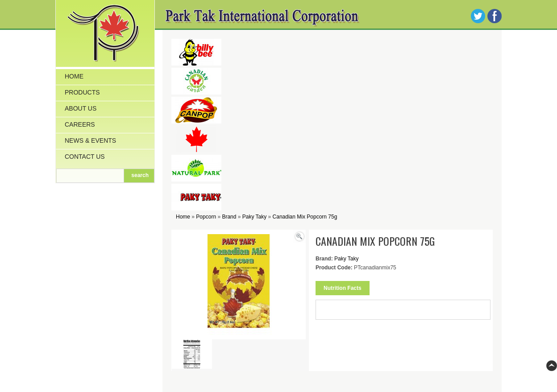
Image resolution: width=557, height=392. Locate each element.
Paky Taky (254, 217)
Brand (229, 217)
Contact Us (85, 157)
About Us (81, 108)
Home (74, 76)
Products (82, 92)
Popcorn (206, 217)
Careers (80, 124)
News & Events (90, 140)
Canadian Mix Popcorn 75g (305, 217)
